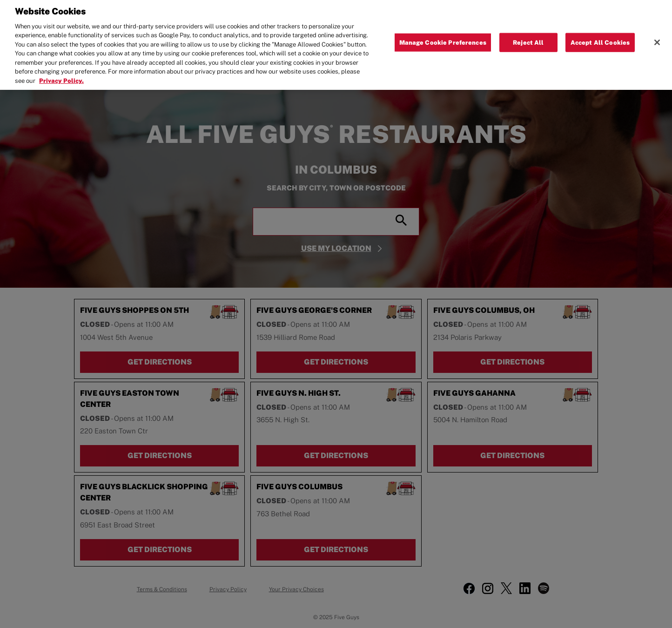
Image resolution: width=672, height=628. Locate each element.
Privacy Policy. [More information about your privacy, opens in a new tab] (61, 75)
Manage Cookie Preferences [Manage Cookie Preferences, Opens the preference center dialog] (443, 36)
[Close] (657, 36)
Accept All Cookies (600, 36)
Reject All (528, 36)
